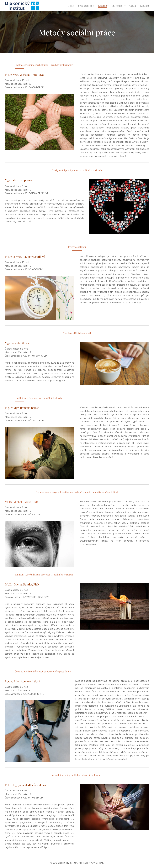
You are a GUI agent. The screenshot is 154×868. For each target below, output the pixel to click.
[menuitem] (74, 6)
